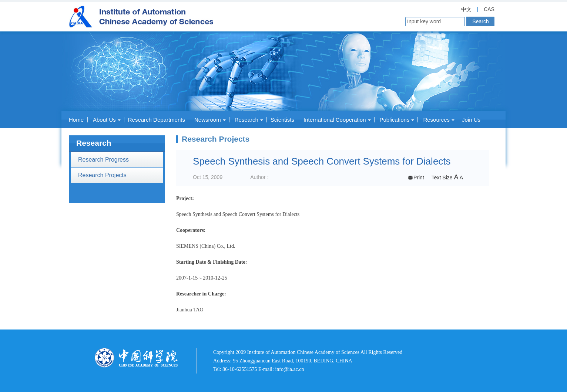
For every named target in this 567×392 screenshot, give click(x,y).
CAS (489, 9)
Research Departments (157, 120)
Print (416, 178)
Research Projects (102, 175)
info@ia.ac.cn (289, 369)
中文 (466, 9)
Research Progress (103, 160)
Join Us (471, 120)
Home (76, 120)
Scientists (282, 120)
